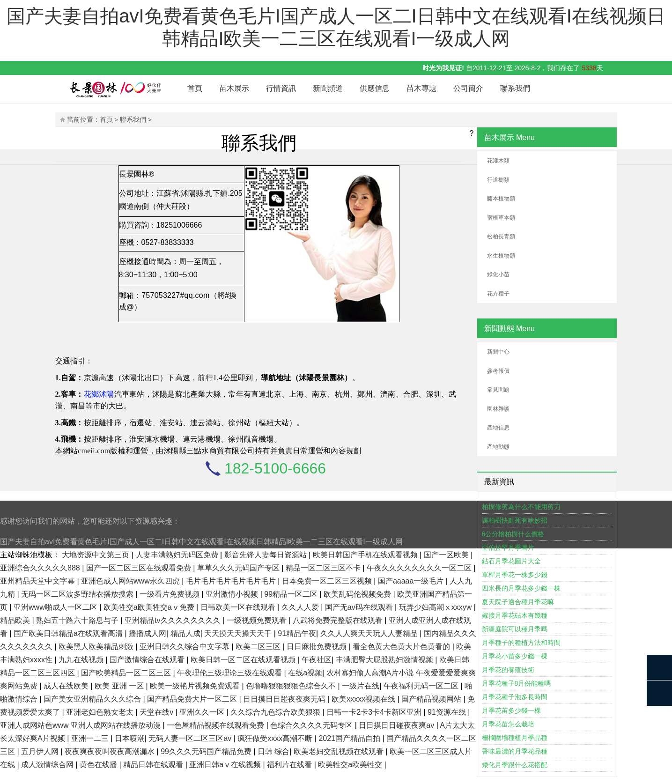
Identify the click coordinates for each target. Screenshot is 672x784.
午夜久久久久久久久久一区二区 (420, 568)
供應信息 (375, 88)
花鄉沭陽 (99, 394)
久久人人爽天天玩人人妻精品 (370, 633)
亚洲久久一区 (203, 712)
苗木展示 (234, 88)
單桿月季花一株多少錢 (515, 575)
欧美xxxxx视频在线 (364, 699)
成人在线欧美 (67, 686)
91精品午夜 (297, 633)
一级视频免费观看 (258, 620)
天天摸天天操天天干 (239, 633)
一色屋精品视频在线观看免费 (216, 725)
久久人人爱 (301, 607)
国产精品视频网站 (432, 699)
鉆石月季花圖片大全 (511, 561)
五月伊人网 (41, 751)
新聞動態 (499, 329)
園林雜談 (498, 409)
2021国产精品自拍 (350, 738)
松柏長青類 (501, 237)
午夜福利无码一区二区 (422, 686)
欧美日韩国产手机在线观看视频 (366, 555)
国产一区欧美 (447, 555)
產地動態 (498, 447)
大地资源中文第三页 (96, 555)
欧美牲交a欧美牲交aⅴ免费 (150, 607)
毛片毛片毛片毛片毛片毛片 (232, 581)
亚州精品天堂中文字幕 (38, 581)
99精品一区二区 (292, 594)
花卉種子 (498, 294)
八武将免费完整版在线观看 (339, 620)
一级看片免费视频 (170, 594)
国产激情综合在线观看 (148, 660)
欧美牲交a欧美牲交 (351, 765)
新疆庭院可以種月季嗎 (515, 629)
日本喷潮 (130, 738)
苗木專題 (421, 88)
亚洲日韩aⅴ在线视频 (226, 765)
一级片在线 (361, 686)
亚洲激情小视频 (233, 594)
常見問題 (498, 390)
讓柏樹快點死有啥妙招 (515, 520)
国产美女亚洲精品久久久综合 (93, 699)
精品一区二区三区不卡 (324, 568)
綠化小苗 (498, 274)
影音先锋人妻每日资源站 (266, 555)
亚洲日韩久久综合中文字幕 (185, 647)
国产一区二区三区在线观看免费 (140, 568)
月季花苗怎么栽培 (508, 724)
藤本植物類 (501, 199)
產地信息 (498, 428)
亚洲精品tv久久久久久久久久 (174, 620)
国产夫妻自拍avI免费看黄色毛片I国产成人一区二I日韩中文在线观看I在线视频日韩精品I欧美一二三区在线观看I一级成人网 (201, 542)
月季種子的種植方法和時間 (521, 643)
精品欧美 (16, 620)
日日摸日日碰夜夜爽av (397, 725)
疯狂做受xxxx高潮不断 (276, 738)
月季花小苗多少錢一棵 (515, 656)
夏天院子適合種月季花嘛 (518, 602)
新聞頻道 (328, 88)
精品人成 (185, 633)
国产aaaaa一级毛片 (412, 581)
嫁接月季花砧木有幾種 (515, 615)
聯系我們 (515, 88)
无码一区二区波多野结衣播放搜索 (78, 594)
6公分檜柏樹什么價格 (513, 534)
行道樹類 (498, 180)
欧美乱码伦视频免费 (358, 594)
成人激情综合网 (48, 765)
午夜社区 (317, 660)
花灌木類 (498, 161)
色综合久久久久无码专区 (312, 725)
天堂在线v (157, 712)
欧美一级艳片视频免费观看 (196, 686)
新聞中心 (498, 352)
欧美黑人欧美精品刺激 (97, 647)
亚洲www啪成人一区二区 (56, 607)
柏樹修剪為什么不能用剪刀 (521, 507)
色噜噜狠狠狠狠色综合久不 (292, 686)
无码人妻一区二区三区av (191, 738)
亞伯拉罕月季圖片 (508, 547)
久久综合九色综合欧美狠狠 (276, 712)
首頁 (195, 88)
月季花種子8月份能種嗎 (517, 683)
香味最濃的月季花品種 (515, 751)
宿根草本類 (501, 218)
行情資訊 (281, 88)
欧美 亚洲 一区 (120, 686)
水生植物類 (501, 256)
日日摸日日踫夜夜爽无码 (285, 699)
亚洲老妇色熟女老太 (101, 712)
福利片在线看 (290, 765)
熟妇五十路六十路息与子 (78, 620)
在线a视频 (305, 673)
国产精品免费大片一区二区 (193, 699)
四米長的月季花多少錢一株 (521, 588)
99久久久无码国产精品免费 (207, 751)
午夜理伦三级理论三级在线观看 (230, 673)
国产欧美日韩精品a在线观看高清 (69, 633)
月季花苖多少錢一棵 (511, 710)
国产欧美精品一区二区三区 (127, 673)
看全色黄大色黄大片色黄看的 (402, 647)
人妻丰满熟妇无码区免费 (178, 555)
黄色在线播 (99, 765)
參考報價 (498, 371)
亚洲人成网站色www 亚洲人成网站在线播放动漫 (81, 725)
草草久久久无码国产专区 (239, 568)
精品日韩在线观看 (154, 765)
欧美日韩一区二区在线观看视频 (244, 660)
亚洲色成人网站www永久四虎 (131, 581)
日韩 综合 (273, 751)
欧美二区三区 (259, 647)
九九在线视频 (82, 660)
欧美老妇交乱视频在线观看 (340, 751)
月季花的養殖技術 (508, 670)
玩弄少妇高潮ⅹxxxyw (436, 607)
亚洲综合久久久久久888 (41, 568)
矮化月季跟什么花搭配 (515, 765)
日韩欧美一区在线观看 (239, 607)
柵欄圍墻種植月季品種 (515, 738)
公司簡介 (468, 88)
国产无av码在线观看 (360, 607)
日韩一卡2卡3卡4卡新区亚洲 (375, 712)
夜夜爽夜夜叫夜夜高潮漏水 (111, 751)
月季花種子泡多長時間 (515, 697)
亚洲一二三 (91, 738)
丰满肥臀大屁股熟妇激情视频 (385, 660)
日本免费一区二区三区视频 (328, 581)
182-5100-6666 (275, 468)
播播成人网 (148, 633)
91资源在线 (448, 712)
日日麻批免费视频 (318, 647)
